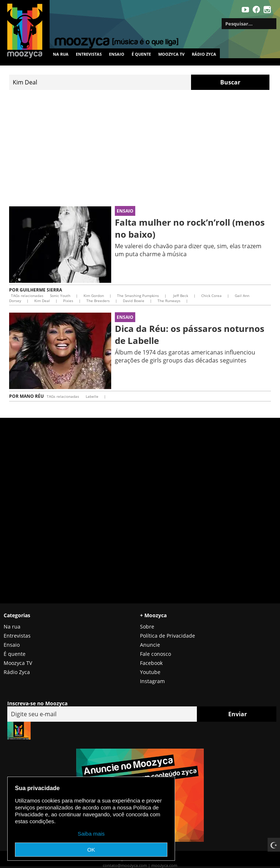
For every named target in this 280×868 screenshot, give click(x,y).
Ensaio (117, 54)
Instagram (152, 681)
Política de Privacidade (168, 636)
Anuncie (150, 645)
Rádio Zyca (204, 54)
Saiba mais (91, 834)
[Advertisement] (140, 148)
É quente (141, 54)
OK (91, 850)
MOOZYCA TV (171, 54)
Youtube (150, 672)
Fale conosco (155, 654)
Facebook (151, 663)
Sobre (147, 627)
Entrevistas (89, 54)
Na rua (61, 54)
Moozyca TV (18, 663)
